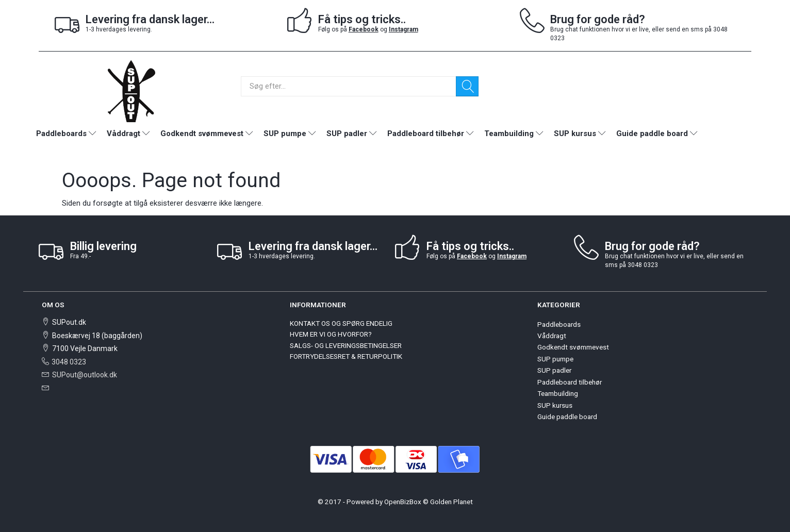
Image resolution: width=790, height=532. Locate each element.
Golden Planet (451, 502)
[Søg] (467, 86)
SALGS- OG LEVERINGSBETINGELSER (346, 345)
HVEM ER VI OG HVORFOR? (331, 334)
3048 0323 (69, 362)
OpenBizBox (403, 502)
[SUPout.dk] (131, 90)
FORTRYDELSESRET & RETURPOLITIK (346, 356)
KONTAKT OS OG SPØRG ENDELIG (341, 323)
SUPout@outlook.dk (85, 375)
